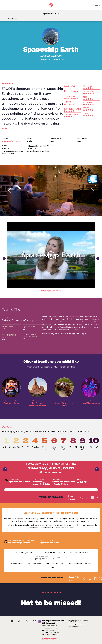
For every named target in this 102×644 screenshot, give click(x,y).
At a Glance (12, 18)
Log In (97, 5)
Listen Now (52, 639)
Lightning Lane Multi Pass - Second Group (13, 152)
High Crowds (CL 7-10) (79, 553)
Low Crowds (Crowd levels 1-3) (27, 553)
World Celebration (9, 141)
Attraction (48, 56)
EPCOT (59, 56)
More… (5, 128)
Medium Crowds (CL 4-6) (55, 553)
